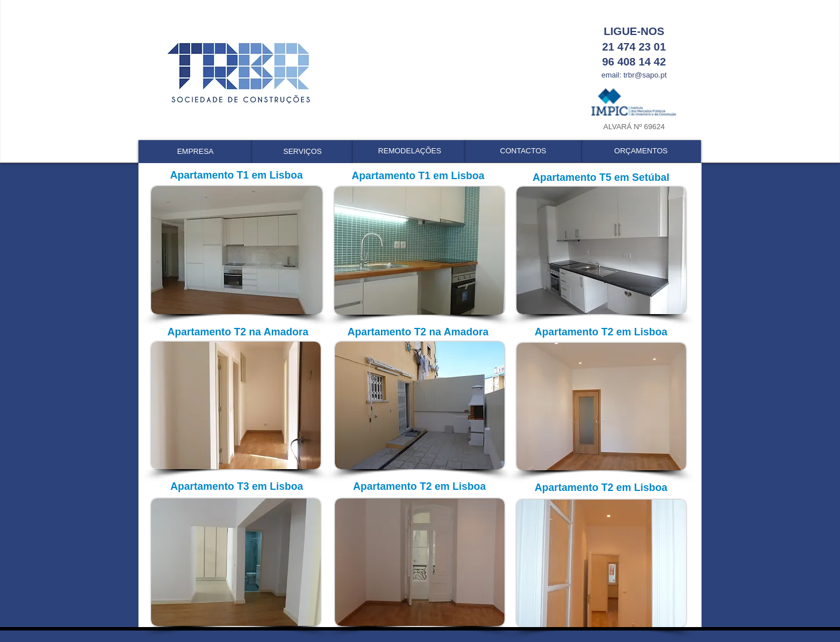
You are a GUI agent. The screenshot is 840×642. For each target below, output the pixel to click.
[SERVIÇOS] (303, 152)
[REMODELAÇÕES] (410, 151)
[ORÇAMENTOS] (641, 151)
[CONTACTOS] (523, 151)
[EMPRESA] (195, 152)
